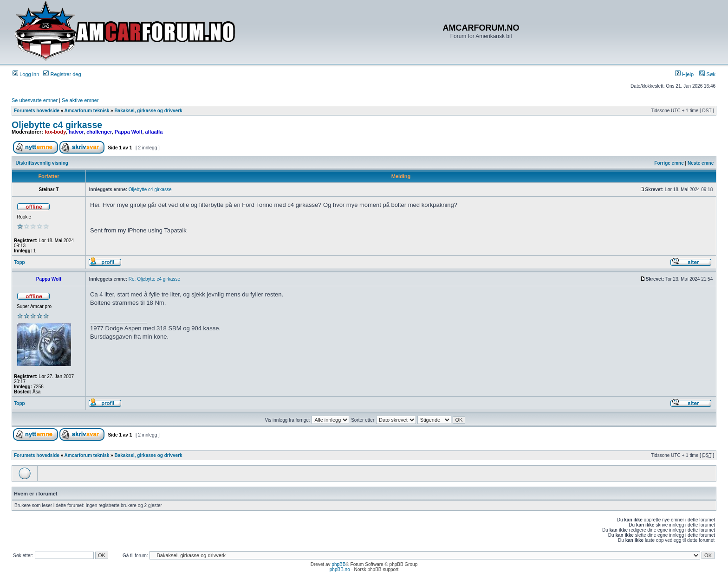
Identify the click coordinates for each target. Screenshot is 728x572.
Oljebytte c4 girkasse (57, 125)
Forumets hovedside (37, 111)
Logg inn (26, 74)
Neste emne (701, 163)
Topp (19, 262)
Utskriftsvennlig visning (42, 163)
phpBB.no (340, 569)
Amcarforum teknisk (87, 111)
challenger (99, 132)
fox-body (55, 132)
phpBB (338, 564)
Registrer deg (62, 74)
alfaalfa (154, 132)
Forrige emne (669, 163)
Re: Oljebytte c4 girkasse (154, 279)
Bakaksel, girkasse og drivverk (148, 111)
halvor (76, 132)
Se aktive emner (80, 100)
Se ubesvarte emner (35, 100)
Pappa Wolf (129, 132)
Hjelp (684, 74)
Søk (707, 74)
